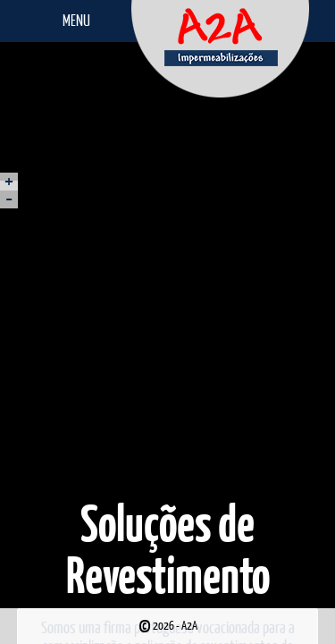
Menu (76, 20)
